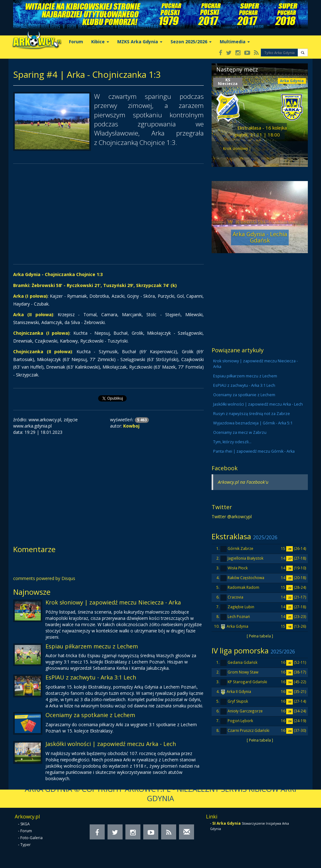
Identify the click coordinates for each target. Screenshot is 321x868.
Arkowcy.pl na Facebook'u (243, 482)
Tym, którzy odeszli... (232, 442)
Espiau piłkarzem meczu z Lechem (92, 646)
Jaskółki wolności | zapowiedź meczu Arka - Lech (111, 744)
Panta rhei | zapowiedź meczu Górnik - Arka (254, 451)
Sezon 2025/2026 (191, 42)
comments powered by (44, 578)
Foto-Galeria (32, 838)
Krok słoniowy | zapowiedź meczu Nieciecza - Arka (113, 602)
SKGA (25, 824)
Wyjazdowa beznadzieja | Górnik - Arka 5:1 (253, 423)
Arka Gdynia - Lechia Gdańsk (260, 237)
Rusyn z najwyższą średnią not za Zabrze (252, 414)
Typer (26, 845)
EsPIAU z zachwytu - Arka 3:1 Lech (91, 677)
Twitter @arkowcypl (232, 517)
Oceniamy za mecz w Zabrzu (240, 432)
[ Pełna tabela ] (260, 636)
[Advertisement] (108, 214)
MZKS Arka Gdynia (140, 42)
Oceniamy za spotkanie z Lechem (90, 715)
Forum (76, 42)
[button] (303, 53)
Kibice (100, 42)
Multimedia (235, 42)
